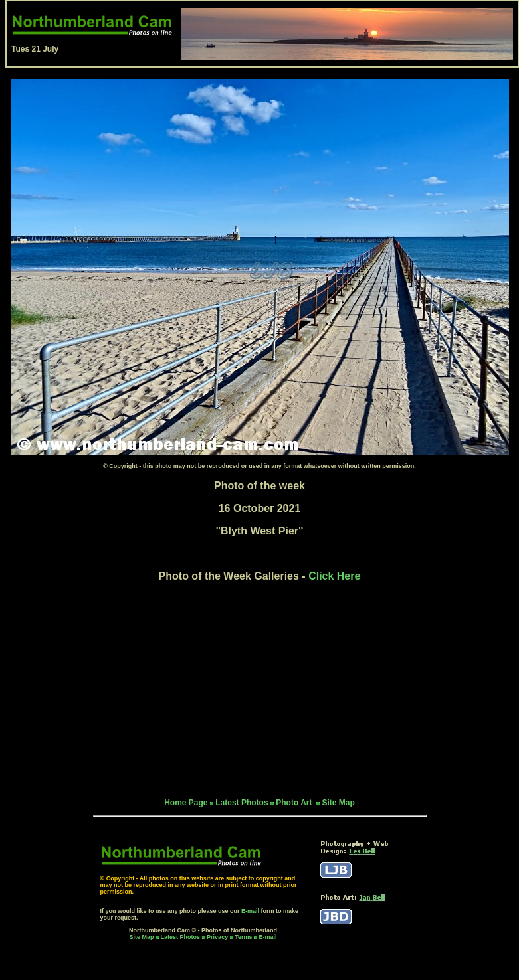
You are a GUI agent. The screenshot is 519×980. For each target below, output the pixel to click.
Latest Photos (181, 937)
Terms (243, 937)
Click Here (334, 576)
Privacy (218, 937)
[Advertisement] (260, 690)
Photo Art (295, 803)
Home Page (186, 803)
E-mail (250, 911)
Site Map (338, 803)
